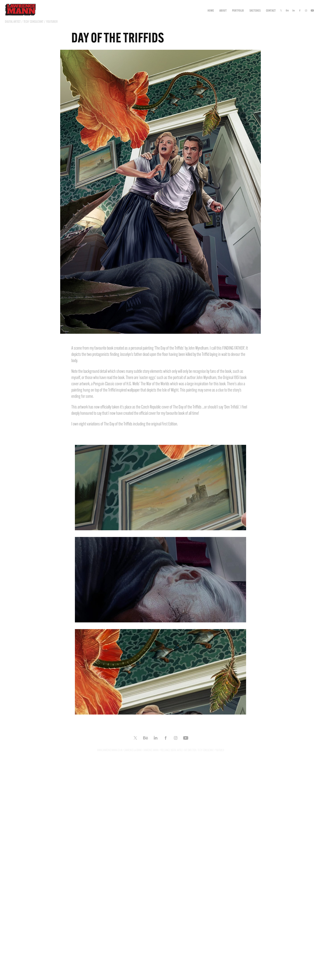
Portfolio (238, 10)
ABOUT (223, 10)
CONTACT (271, 10)
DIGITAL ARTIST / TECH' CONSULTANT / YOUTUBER (31, 22)
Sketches (255, 10)
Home (211, 10)
